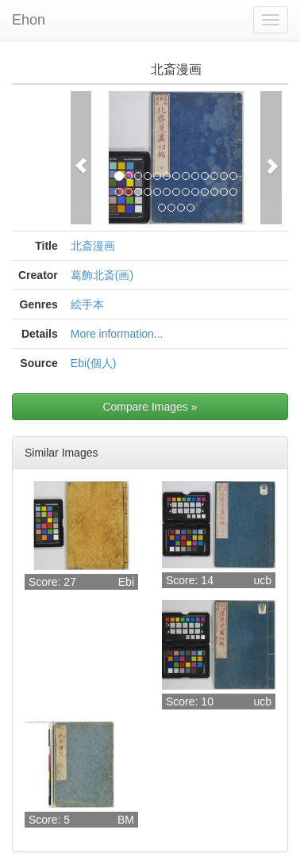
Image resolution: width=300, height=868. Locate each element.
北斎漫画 (93, 246)
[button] (81, 158)
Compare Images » (150, 407)
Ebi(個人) (94, 363)
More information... (117, 334)
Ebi (126, 582)
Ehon (29, 20)
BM (126, 820)
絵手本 (87, 304)
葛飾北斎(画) (102, 275)
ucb (262, 580)
